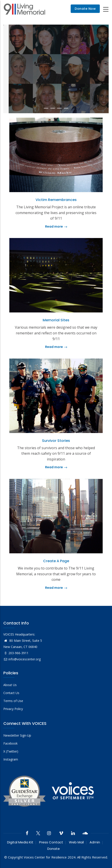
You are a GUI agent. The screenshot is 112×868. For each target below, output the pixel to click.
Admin (95, 842)
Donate (54, 849)
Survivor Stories (56, 441)
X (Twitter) (11, 751)
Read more (56, 226)
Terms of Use (13, 701)
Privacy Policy (13, 709)
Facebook (10, 743)
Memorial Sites (56, 320)
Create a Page (56, 561)
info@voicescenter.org (22, 659)
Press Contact (51, 842)
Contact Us (11, 693)
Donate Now (85, 9)
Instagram (11, 759)
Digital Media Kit (20, 842)
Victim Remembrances (56, 200)
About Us (10, 685)
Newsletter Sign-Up (17, 735)
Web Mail (76, 842)
